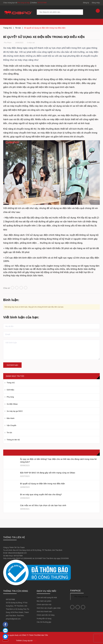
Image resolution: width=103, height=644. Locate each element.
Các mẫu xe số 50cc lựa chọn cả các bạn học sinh (43, 505)
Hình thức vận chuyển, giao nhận (49, 608)
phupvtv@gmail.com (13, 619)
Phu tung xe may (81, 597)
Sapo (35, 641)
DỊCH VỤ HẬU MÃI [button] (46, 591)
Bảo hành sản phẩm (44, 601)
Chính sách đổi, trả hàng (46, 615)
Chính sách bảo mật (44, 605)
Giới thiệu (10, 390)
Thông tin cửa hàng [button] (16, 591)
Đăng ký (86, 3)
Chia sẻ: (7, 288)
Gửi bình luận (12, 365)
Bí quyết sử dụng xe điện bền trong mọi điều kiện (43, 484)
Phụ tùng (10, 397)
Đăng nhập (96, 3)
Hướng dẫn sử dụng (44, 619)
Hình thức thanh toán (44, 612)
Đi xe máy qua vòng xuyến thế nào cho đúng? (41, 494)
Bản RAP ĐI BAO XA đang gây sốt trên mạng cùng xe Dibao (48, 473)
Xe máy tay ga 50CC (15, 411)
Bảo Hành (11, 418)
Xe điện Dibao (12, 404)
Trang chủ (11, 383)
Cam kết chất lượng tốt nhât (47, 598)
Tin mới (10, 453)
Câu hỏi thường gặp (44, 622)
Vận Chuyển (11, 425)
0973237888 (42, 3)
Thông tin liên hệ (13, 440)
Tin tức (9, 433)
